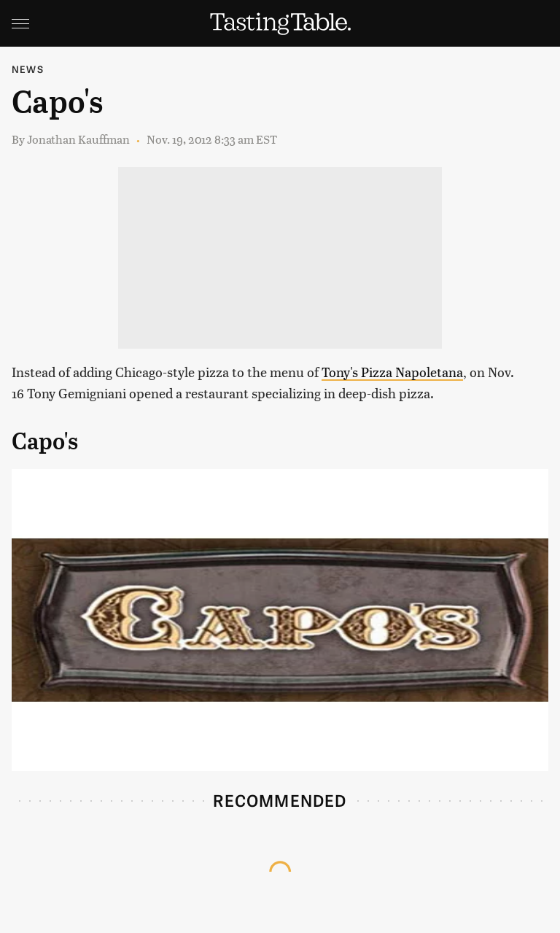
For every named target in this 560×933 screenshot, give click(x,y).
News (28, 69)
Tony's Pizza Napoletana (392, 372)
